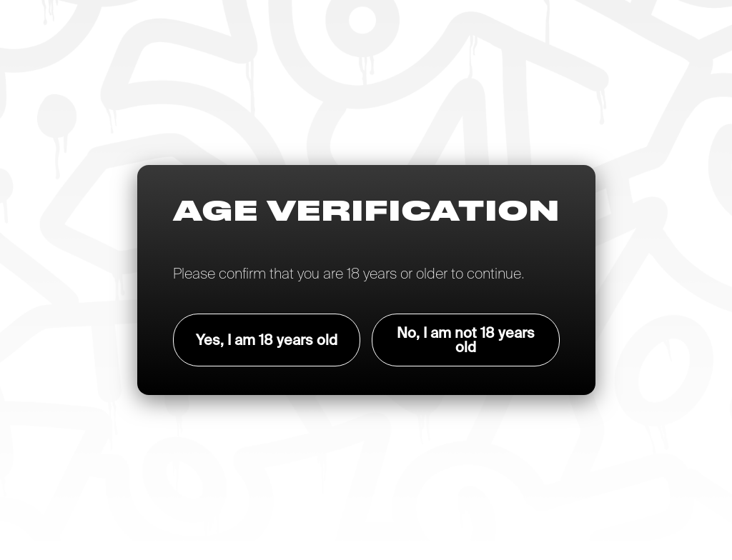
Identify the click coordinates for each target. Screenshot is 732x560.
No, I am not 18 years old (466, 340)
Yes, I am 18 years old (267, 340)
